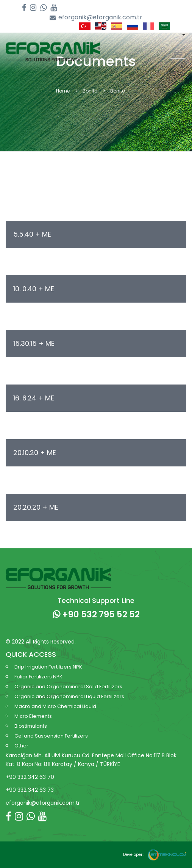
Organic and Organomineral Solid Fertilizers (68, 687)
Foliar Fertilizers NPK (38, 677)
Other (21, 746)
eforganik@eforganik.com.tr (96, 18)
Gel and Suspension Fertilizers (51, 736)
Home (63, 91)
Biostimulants (31, 726)
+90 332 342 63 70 (30, 777)
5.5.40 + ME (32, 234)
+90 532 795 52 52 (96, 614)
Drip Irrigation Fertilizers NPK (48, 667)
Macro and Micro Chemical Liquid (55, 706)
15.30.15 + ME (34, 343)
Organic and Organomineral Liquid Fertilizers (69, 696)
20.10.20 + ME (35, 453)
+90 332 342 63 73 (30, 790)
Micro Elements (33, 716)
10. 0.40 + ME (34, 289)
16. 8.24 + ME (34, 398)
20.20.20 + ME (36, 507)
